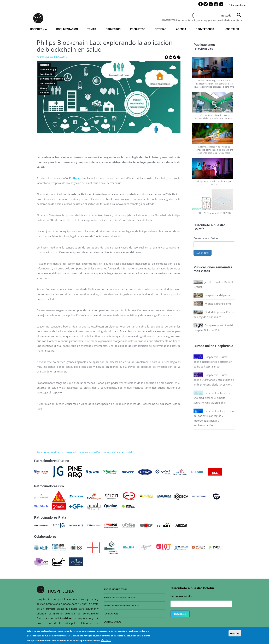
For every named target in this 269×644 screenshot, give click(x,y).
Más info (106, 640)
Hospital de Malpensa (217, 295)
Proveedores (205, 29)
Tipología (45, 65)
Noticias (161, 29)
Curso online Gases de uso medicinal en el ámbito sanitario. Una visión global (212, 398)
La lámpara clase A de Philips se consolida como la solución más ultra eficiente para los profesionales (214, 150)
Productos (138, 29)
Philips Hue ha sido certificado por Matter (214, 183)
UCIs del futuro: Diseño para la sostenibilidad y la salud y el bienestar (214, 117)
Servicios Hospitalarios (51, 79)
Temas (92, 29)
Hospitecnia (38, 29)
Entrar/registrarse (237, 5)
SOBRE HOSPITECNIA (116, 589)
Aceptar (235, 633)
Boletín (199, 229)
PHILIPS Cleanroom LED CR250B (214, 213)
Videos (43, 88)
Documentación (67, 29)
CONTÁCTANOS (112, 622)
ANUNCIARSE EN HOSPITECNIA (121, 605)
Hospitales (231, 29)
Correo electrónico (206, 238)
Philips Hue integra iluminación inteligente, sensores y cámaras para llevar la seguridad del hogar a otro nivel (214, 84)
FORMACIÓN (111, 614)
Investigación (47, 74)
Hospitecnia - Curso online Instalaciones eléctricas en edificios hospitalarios (213, 362)
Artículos (44, 93)
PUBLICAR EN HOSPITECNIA (119, 597)
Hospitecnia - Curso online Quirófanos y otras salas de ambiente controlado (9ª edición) (214, 380)
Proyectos (113, 29)
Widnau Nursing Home (218, 304)
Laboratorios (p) (48, 70)
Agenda (181, 29)
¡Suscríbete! (203, 253)
